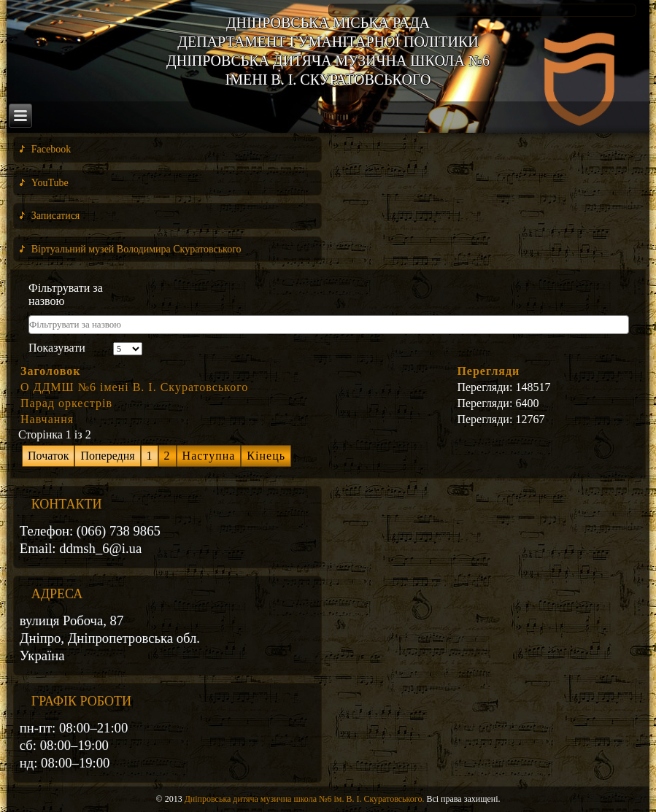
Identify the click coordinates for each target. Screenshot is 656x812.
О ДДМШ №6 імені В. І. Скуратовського (134, 387)
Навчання (47, 419)
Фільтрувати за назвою (66, 294)
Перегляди (488, 371)
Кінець (266, 456)
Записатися (56, 216)
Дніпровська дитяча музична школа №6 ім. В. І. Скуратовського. (305, 799)
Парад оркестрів (66, 403)
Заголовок (50, 371)
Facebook (51, 149)
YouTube (50, 183)
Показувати (57, 348)
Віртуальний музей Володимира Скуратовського (136, 249)
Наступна (209, 456)
